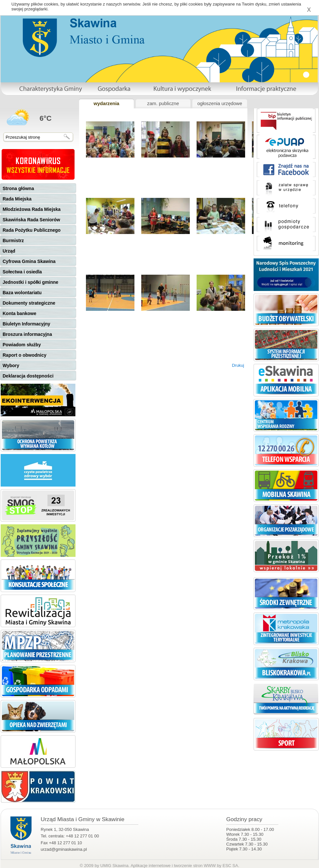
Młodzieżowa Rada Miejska (32, 209)
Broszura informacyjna (27, 334)
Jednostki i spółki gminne (30, 282)
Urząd (9, 251)
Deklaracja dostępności (28, 376)
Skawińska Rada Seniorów (31, 220)
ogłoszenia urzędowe (220, 103)
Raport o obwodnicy (25, 355)
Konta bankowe (19, 313)
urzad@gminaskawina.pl (64, 849)
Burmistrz (13, 241)
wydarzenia (106, 103)
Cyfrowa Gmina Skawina (29, 261)
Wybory (11, 365)
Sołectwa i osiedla (22, 272)
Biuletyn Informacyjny (26, 324)
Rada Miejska (17, 199)
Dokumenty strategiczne (29, 303)
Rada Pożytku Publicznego (32, 230)
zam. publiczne (163, 103)
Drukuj (238, 365)
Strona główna (18, 188)
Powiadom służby (22, 345)
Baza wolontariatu (22, 293)
